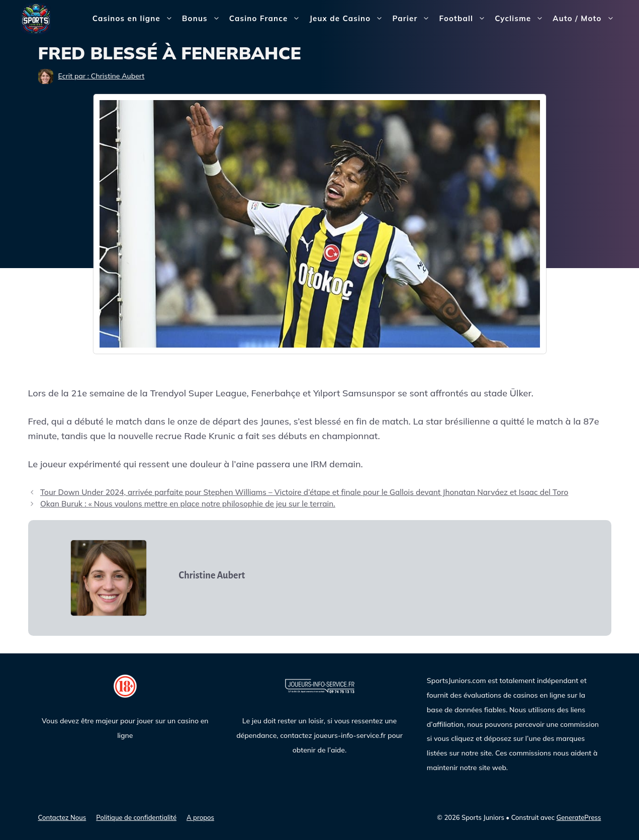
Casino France (267, 19)
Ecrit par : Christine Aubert (102, 76)
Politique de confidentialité (136, 817)
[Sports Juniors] (36, 18)
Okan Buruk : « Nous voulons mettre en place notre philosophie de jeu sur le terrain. (188, 504)
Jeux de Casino (348, 19)
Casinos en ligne (135, 19)
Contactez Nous (62, 817)
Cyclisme (521, 19)
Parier (413, 19)
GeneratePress (579, 817)
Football (465, 19)
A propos (200, 817)
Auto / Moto (585, 19)
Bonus (203, 19)
